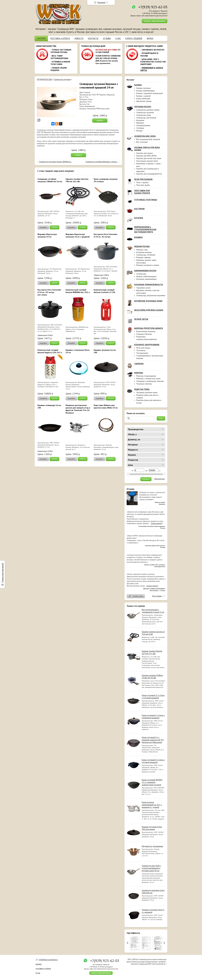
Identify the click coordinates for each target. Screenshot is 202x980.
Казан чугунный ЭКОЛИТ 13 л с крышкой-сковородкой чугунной (152, 782)
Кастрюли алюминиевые (146, 279)
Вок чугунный (142, 142)
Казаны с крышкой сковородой (150, 93)
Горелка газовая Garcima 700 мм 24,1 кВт (77, 180)
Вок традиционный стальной (148, 139)
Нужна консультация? (2, 573)
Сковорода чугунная (145, 112)
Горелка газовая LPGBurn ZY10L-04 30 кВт (152, 677)
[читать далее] (156, 523)
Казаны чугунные (144, 88)
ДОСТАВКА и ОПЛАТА (60, 38)
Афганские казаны (144, 101)
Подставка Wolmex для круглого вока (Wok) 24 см (106, 406)
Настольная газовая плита (147, 161)
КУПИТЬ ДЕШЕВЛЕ (134, 38)
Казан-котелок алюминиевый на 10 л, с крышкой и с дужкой (152, 805)
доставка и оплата (43, 968)
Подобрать (146, 479)
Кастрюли (140, 120)
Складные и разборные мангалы (150, 381)
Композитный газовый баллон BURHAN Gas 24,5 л (78, 291)
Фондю (139, 131)
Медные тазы (142, 250)
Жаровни (140, 123)
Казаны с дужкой (143, 96)
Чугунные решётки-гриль (147, 392)
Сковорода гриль (144, 115)
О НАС (118, 38)
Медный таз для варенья (152, 846)
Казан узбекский (143, 99)
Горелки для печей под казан (149, 158)
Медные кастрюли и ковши (148, 265)
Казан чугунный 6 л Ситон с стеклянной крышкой (153, 717)
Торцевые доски (143, 288)
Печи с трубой (142, 182)
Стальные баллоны (144, 334)
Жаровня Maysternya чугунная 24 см (47, 235)
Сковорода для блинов (146, 118)
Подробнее (43, 227)
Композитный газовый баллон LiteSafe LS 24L (105, 291)
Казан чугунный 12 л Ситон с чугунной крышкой (153, 697)
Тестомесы (141, 350)
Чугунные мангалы (144, 384)
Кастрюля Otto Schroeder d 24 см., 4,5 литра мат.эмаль (49, 292)
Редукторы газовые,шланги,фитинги (147, 338)
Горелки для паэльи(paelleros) (149, 174)
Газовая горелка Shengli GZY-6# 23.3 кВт (152, 652)
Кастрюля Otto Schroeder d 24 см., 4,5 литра (106, 235)
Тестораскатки (142, 353)
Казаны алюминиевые (146, 91)
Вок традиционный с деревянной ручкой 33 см (153, 611)
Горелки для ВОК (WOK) (146, 156)
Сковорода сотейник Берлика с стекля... (102, 162)
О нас (38, 973)
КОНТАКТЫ (93, 38)
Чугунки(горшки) (143, 125)
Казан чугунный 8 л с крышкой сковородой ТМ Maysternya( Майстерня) (153, 740)
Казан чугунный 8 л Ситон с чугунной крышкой (153, 761)
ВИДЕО (150, 38)
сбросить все (159, 479)
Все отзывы (157, 596)
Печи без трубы (143, 185)
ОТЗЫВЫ (107, 38)
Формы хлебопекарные (146, 276)
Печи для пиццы (143, 348)
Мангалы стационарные (146, 376)
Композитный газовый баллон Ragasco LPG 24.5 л (50, 351)
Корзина (101, 2)
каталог (39, 964)
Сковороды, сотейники (146, 255)
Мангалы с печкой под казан (148, 379)
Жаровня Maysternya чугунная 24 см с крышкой (78, 235)
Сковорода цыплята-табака (148, 110)
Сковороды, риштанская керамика (151, 295)
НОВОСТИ (79, 38)
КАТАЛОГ (41, 38)
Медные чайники (143, 257)
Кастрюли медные (144, 252)
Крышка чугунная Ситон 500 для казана (152, 828)
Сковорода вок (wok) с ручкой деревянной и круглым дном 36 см (151, 868)
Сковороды (141, 274)
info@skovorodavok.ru (48, 960)
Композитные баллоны (146, 331)
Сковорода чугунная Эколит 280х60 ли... (56, 162)
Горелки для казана (144, 153)
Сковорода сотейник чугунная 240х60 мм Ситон (50, 180)
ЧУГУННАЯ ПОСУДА (44, 79)
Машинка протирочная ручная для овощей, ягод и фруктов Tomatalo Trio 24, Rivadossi (78, 409)
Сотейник (140, 128)
